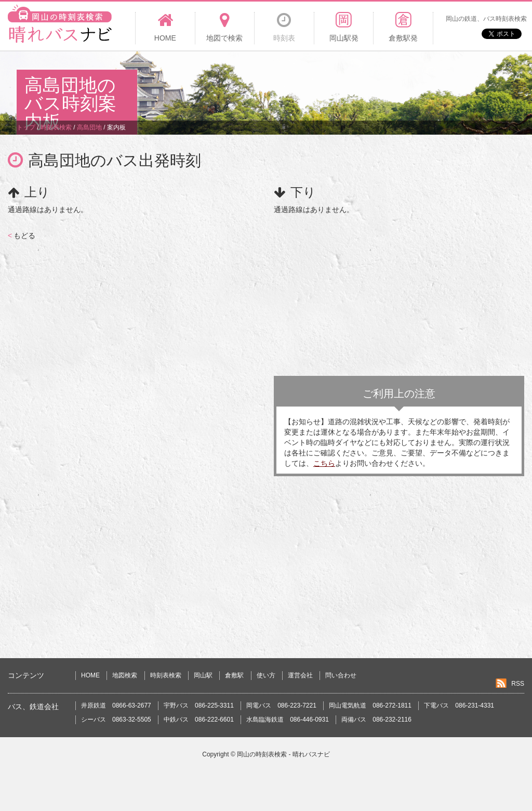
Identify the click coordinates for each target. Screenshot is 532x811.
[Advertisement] (326, 85)
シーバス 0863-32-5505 (116, 720)
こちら (324, 463)
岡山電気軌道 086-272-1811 (370, 705)
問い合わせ (341, 675)
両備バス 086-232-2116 (376, 720)
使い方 (266, 675)
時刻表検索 (166, 675)
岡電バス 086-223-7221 (281, 705)
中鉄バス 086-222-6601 (199, 720)
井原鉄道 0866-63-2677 (116, 705)
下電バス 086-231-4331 (459, 705)
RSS (518, 684)
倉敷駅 (234, 675)
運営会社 (300, 675)
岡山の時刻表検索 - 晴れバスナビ (283, 754)
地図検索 (125, 675)
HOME (90, 675)
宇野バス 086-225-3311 (199, 705)
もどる (22, 236)
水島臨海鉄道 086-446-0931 (288, 720)
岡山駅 (203, 675)
